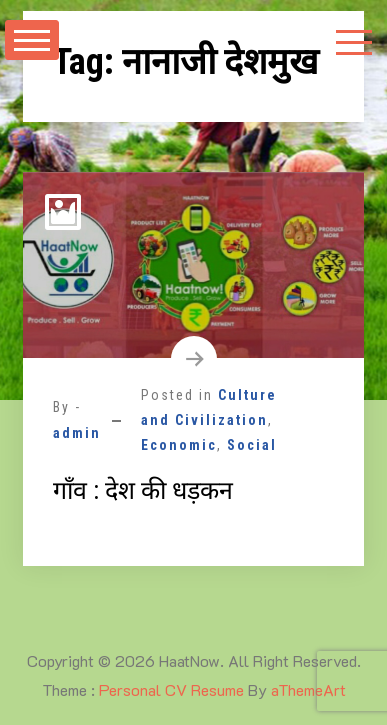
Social (252, 445)
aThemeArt (308, 689)
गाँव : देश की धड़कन (143, 490)
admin (77, 433)
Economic (179, 445)
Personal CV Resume (171, 689)
